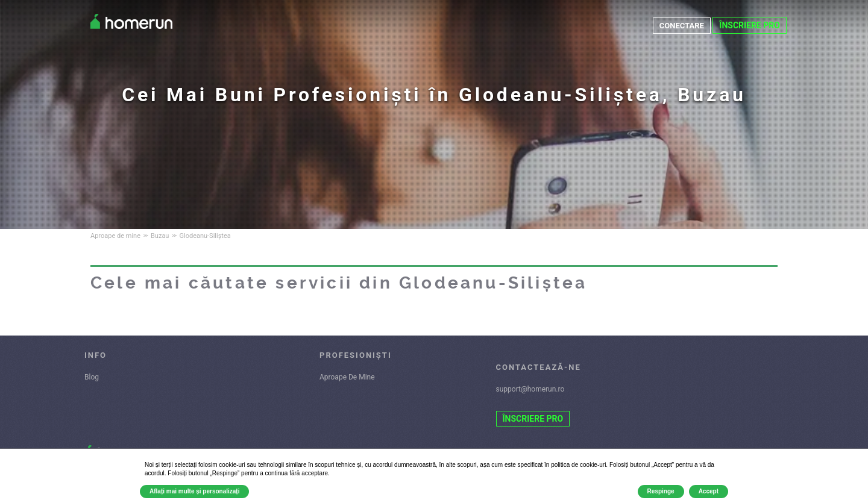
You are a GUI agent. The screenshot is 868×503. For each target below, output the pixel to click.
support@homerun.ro (530, 389)
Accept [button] (709, 491)
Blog (92, 377)
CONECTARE (680, 25)
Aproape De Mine (347, 377)
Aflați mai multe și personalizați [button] (194, 491)
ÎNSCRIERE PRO (750, 25)
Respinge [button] (661, 491)
